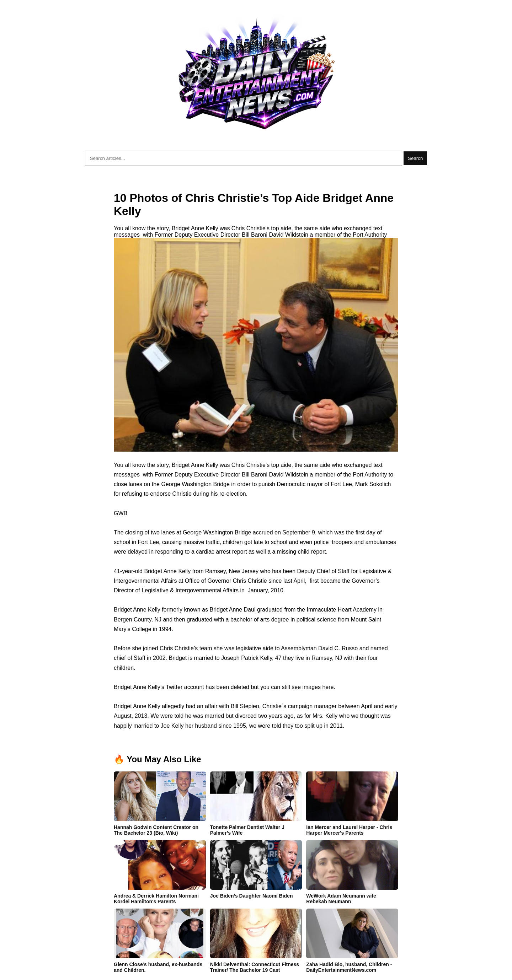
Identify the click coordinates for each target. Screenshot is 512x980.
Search (415, 158)
